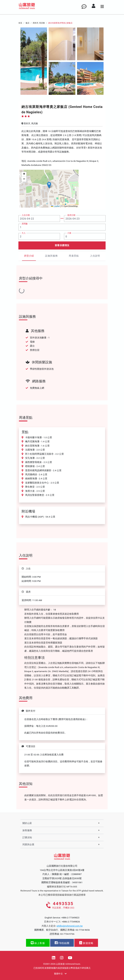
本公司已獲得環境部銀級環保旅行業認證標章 (62, 895)
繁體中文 (60, 974)
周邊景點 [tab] (74, 256)
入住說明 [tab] (95, 256)
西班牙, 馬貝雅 (39, 23)
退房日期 (71, 215)
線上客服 (38, 943)
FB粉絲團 (62, 943)
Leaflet (55, 206)
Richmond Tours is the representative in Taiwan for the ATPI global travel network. (62, 891)
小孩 (69, 233)
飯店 (28, 23)
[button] (49, 185)
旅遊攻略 (86, 943)
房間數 (25, 224)
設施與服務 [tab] (51, 256)
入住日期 (26, 215)
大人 (24, 233)
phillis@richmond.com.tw (70, 926)
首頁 (20, 23)
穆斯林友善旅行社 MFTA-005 (62, 887)
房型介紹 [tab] (29, 256)
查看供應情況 (62, 245)
